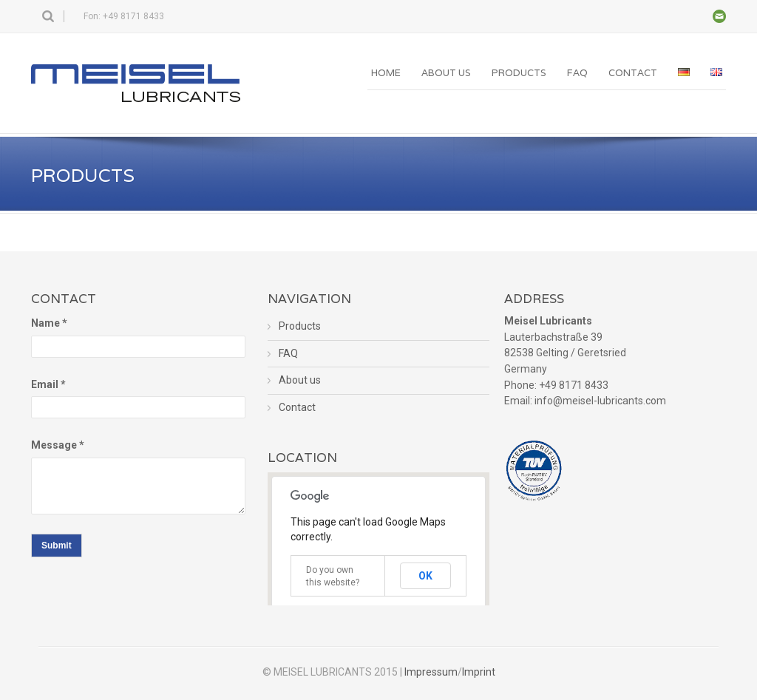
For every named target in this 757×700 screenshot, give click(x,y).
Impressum (431, 672)
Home (386, 73)
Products (519, 73)
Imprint (479, 672)
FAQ (577, 73)
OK (425, 576)
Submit (57, 546)
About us (446, 73)
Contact (633, 73)
